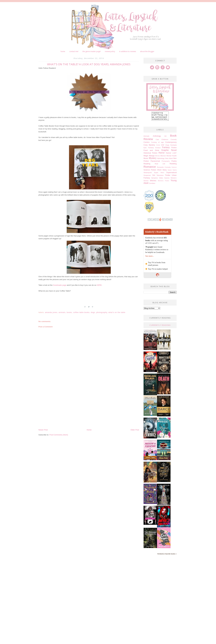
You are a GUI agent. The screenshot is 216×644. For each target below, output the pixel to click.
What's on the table (117, 312)
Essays (158, 149)
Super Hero (159, 174)
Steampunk (148, 174)
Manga (152, 157)
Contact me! (74, 51)
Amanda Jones (51, 312)
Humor (169, 155)
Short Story (162, 171)
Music (146, 160)
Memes (157, 157)
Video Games (164, 179)
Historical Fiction (150, 155)
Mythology (161, 160)
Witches (153, 182)
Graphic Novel (169, 152)
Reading (147, 165)
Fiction (174, 149)
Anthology (157, 138)
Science (174, 169)
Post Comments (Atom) (59, 435)
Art (166, 138)
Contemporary (171, 144)
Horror (162, 154)
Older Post (135, 430)
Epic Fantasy (149, 149)
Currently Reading (160, 327)
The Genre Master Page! (92, 51)
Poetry (174, 163)
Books (69, 312)
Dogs (93, 312)
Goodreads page (60, 285)
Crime (158, 147)
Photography (102, 312)
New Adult (169, 160)
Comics (147, 144)
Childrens (165, 141)
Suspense (147, 177)
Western (174, 179)
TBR (154, 177)
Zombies (152, 185)
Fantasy (166, 149)
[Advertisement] (89, 408)
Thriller (168, 177)
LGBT (174, 155)
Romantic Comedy (164, 169)
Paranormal (155, 163)
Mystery (153, 160)
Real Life (160, 165)
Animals (62, 312)
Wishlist (146, 182)
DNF (163, 147)
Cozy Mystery (149, 147)
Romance (150, 168)
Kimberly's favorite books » (167, 555)
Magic (146, 157)
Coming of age (157, 144)
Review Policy (110, 51)
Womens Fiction (164, 182)
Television (160, 177)
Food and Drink (151, 152)
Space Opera (172, 172)
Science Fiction (150, 171)
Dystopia (174, 147)
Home (63, 51)
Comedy (174, 141)
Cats (157, 141)
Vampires (154, 179)
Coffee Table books (81, 312)
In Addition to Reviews (128, 51)
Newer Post (43, 430)
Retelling (173, 165)
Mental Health (172, 157)
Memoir (163, 157)
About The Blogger (147, 51)
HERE (99, 285)
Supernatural (172, 174)
